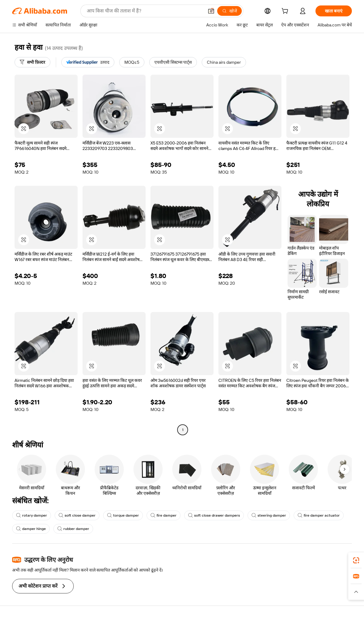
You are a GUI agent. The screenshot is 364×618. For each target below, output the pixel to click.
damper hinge (31, 529)
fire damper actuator (319, 515)
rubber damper (73, 529)
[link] (356, 560)
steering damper (269, 515)
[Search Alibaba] (145, 11)
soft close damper (77, 515)
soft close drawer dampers (214, 515)
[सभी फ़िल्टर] (32, 62)
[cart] (286, 12)
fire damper (163, 515)
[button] (211, 11)
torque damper (123, 515)
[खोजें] (229, 11)
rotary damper (32, 515)
